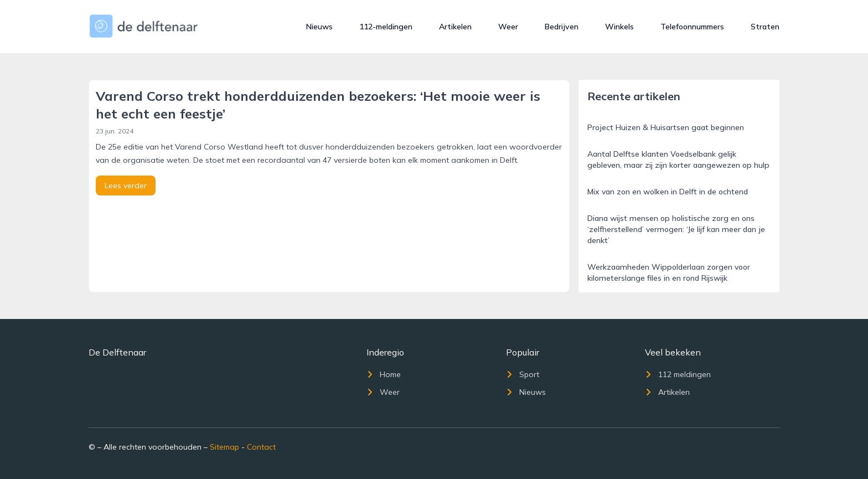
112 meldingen (678, 374)
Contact (261, 447)
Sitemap (224, 447)
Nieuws (319, 27)
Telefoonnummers (692, 27)
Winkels (619, 27)
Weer (508, 27)
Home (384, 374)
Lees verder (126, 186)
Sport (523, 374)
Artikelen (455, 27)
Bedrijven (562, 27)
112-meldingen (386, 27)
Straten (765, 27)
